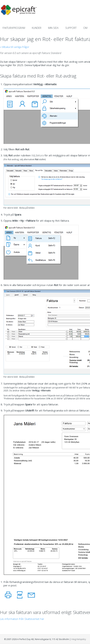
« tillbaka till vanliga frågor (15, 47)
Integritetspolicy (79, 639)
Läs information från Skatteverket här (22, 619)
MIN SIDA (53, 28)
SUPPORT (71, 28)
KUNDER (37, 28)
